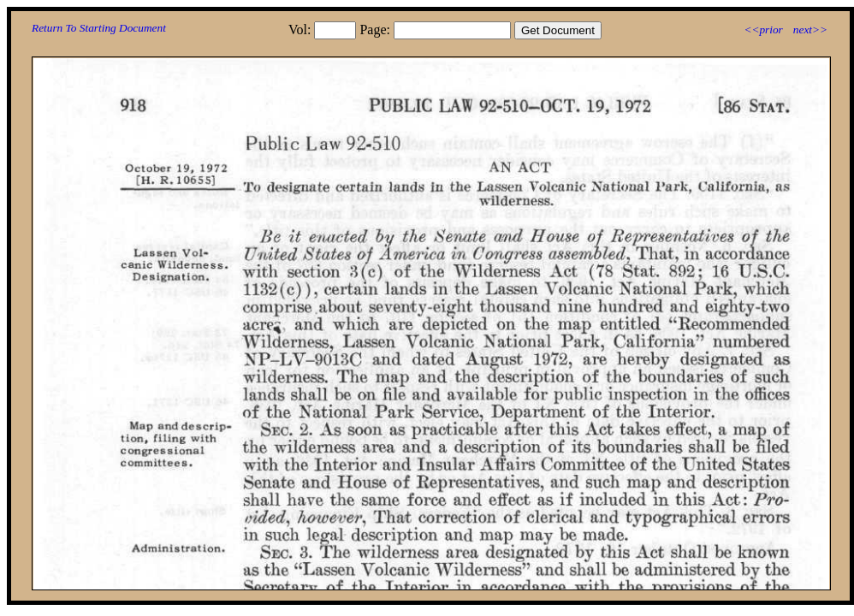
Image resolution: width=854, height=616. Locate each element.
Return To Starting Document (99, 28)
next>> (810, 30)
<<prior (763, 30)
